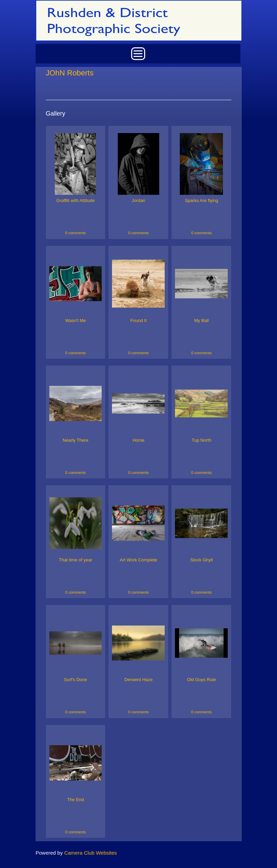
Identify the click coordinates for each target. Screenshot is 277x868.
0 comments (76, 233)
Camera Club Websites (90, 853)
